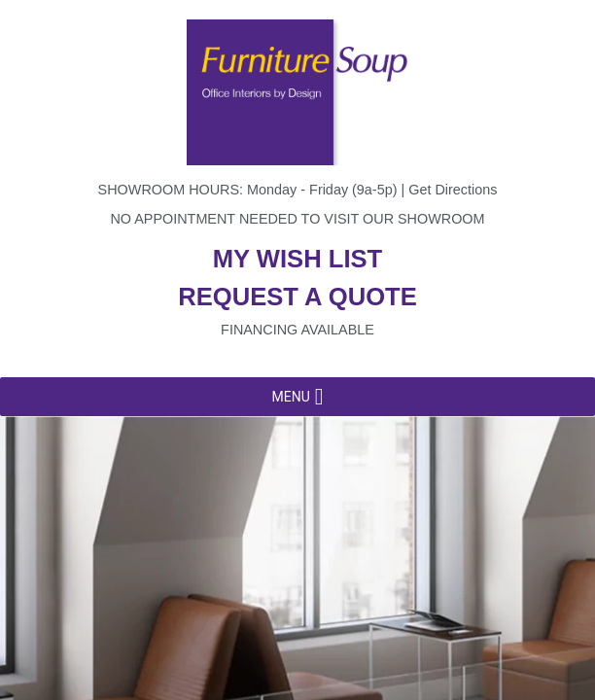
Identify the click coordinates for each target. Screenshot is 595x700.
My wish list (297, 259)
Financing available (297, 330)
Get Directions (453, 190)
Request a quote (297, 297)
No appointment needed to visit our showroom (297, 219)
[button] (290, 397)
